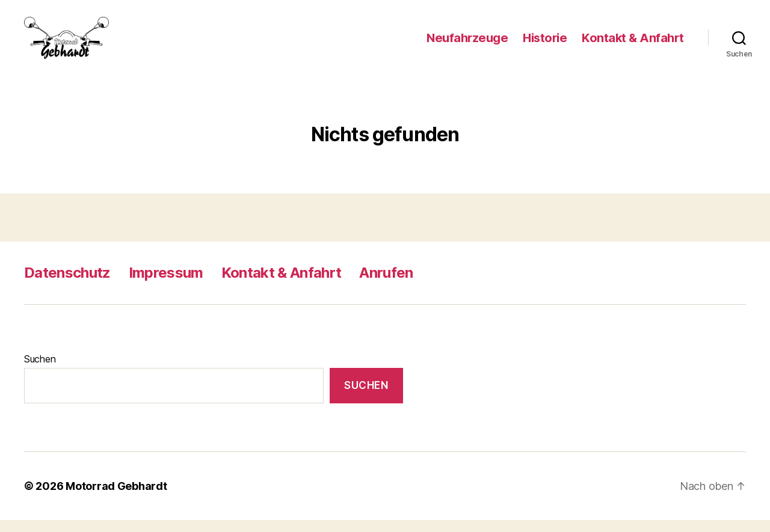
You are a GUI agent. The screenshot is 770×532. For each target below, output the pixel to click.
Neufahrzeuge (467, 44)
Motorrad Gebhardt (116, 498)
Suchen (40, 371)
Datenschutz (67, 285)
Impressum (166, 285)
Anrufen (386, 285)
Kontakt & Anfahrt (633, 44)
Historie (545, 44)
